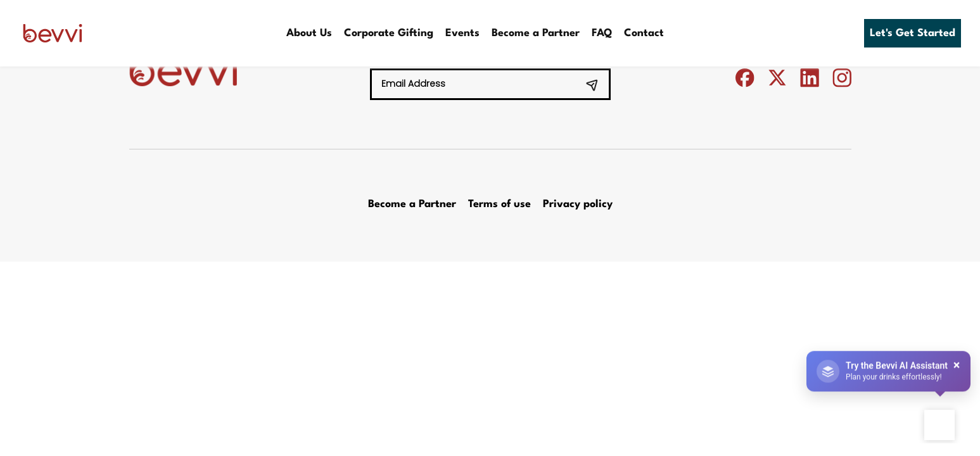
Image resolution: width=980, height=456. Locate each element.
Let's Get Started (913, 33)
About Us (309, 33)
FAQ (602, 33)
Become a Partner (536, 33)
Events (462, 33)
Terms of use (500, 204)
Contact (644, 33)
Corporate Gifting (389, 33)
